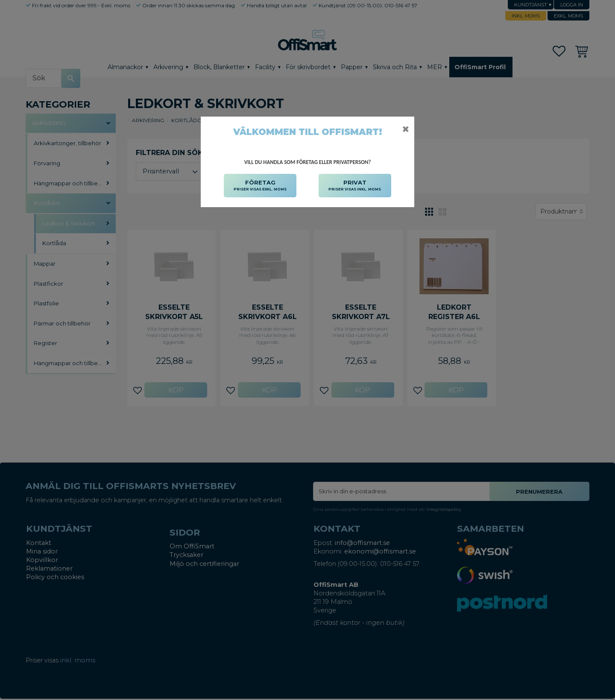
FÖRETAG (260, 186)
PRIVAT (355, 186)
